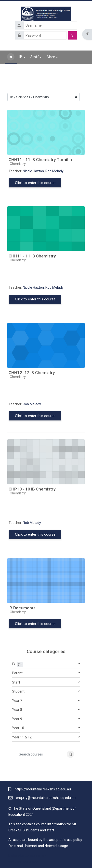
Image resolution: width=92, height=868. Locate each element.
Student (18, 691)
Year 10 (18, 728)
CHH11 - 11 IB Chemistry (32, 256)
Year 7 (17, 701)
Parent (17, 673)
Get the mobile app (23, 861)
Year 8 (17, 710)
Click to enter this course (35, 183)
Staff (16, 682)
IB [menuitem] (21, 57)
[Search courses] (41, 754)
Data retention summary (27, 855)
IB (13, 664)
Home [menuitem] (11, 57)
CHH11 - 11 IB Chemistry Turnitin (40, 160)
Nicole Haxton (33, 171)
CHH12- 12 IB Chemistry (32, 373)
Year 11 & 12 (22, 737)
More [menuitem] (51, 57)
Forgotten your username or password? (49, 42)
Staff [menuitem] (35, 57)
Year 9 (17, 719)
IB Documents (22, 608)
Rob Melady (54, 171)
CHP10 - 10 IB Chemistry (32, 489)
